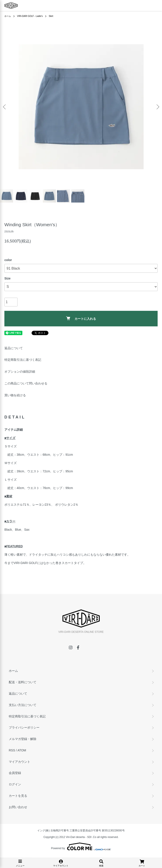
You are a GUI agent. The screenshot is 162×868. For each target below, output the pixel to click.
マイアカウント (20, 762)
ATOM (22, 750)
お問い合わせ (18, 807)
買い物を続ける (15, 395)
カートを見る (18, 796)
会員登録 (15, 773)
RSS (12, 750)
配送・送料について (23, 682)
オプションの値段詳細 (20, 372)
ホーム (8, 16)
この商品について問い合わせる (26, 383)
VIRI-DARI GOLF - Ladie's (30, 16)
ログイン (15, 784)
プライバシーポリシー (24, 727)
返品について (14, 348)
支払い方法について (23, 705)
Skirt (51, 16)
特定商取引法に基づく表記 (23, 360)
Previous (5, 107)
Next (157, 107)
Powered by (81, 847)
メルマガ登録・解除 (23, 739)
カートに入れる (81, 318)
